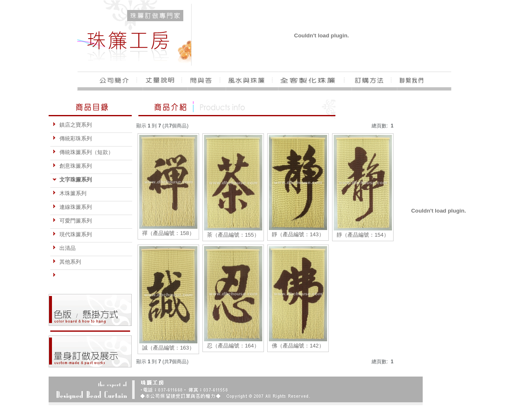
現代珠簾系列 (72, 234)
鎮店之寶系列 (72, 125)
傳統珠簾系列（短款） (83, 152)
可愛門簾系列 (72, 221)
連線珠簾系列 (72, 207)
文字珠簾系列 (72, 180)
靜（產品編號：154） (363, 235)
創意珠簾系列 (72, 166)
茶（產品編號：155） (233, 235)
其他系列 (67, 262)
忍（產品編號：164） (233, 346)
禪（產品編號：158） (168, 233)
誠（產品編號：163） (168, 348)
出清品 (64, 248)
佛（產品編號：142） (298, 346)
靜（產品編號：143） (298, 234)
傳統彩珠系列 (72, 138)
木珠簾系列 (69, 193)
